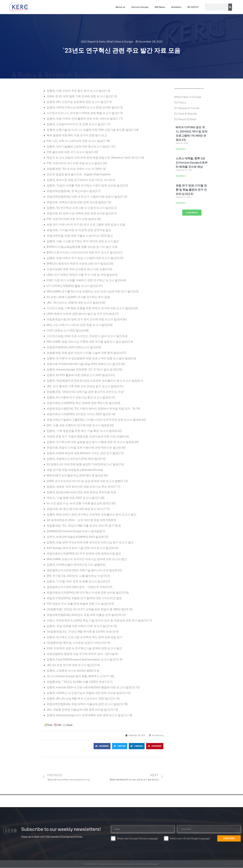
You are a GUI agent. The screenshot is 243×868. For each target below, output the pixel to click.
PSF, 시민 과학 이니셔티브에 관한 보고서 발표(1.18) (78, 141)
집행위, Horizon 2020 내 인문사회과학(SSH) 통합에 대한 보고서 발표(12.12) (93, 687)
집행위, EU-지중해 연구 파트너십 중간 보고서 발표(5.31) (81, 397)
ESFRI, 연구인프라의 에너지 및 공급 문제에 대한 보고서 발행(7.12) (87, 481)
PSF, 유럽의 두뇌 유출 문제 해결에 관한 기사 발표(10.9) (80, 604)
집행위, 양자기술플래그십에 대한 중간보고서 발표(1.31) (81, 146)
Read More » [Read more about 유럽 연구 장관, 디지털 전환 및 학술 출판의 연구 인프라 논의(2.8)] (181, 203)
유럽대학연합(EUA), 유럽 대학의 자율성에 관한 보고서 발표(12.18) (87, 704)
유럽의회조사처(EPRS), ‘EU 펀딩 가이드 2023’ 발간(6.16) (81, 414)
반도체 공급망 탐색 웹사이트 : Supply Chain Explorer (79, 174)
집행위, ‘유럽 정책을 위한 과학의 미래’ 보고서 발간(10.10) (82, 626)
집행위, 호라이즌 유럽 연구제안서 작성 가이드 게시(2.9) (81, 180)
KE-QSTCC (193, 7)
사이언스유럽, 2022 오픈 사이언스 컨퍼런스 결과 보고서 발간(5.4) (87, 336)
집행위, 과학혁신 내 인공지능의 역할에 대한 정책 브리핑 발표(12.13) (89, 693)
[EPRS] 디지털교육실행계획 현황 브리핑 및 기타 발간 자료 (82, 247)
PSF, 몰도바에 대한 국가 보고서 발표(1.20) (72, 152)
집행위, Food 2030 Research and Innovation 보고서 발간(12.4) (84, 659)
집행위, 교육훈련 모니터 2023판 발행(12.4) (73, 671)
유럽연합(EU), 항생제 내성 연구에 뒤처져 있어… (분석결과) (82, 654)
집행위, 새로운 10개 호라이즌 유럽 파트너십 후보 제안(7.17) (83, 487)
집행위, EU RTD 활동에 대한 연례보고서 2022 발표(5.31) (81, 375)
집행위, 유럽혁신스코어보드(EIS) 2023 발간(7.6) (76, 459)
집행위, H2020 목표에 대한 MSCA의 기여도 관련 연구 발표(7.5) (85, 453)
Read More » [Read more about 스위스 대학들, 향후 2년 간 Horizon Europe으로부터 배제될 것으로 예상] (181, 176)
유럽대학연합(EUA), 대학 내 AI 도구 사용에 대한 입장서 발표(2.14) (87, 197)
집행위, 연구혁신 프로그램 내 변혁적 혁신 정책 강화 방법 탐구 (85, 637)
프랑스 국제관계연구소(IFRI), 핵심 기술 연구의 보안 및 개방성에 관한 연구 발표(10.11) (99, 620)
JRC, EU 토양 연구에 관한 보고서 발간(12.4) (73, 665)
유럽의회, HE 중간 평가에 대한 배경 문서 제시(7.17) (78, 509)
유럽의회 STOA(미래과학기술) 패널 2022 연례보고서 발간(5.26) (86, 364)
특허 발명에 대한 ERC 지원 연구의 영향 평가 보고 (77, 135)
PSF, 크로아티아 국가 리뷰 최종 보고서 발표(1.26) (77, 163)
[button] (102, 746)
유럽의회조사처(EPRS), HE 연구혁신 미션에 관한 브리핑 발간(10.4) (88, 593)
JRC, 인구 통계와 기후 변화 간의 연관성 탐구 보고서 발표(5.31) (85, 386)
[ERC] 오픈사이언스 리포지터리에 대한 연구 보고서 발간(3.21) (85, 252)
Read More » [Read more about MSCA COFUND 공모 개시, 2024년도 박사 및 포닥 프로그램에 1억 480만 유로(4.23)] (181, 149)
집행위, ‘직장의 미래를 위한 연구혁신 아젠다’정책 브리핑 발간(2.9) (87, 185)
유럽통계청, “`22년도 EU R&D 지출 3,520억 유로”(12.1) (80, 682)
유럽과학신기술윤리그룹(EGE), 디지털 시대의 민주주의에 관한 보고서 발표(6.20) (96, 420)
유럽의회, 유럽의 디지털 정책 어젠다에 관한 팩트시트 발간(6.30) (86, 448)
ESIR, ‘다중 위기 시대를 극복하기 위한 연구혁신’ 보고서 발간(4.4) (86, 280)
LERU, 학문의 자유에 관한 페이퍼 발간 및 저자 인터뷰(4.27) (83, 314)
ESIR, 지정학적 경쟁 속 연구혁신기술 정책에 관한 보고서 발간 (84, 648)
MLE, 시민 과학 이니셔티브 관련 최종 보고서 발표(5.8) (80, 325)
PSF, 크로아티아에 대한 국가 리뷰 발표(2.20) (74, 219)
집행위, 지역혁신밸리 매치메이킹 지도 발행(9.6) (76, 565)
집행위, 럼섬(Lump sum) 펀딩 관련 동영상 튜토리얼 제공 (81, 492)
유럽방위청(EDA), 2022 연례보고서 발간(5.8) (74, 347)
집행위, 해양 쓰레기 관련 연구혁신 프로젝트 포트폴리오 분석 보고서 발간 (92, 514)
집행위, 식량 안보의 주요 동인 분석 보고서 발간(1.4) (78, 91)
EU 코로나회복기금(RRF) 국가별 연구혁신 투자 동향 (78, 297)
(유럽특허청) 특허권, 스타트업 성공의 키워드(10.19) (78, 643)
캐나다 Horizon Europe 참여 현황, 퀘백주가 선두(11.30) (80, 676)
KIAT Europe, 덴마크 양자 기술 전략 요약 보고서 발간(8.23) (82, 548)
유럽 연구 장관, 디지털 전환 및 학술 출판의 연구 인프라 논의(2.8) (191, 190)
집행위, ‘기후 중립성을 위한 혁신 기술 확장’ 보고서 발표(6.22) (84, 431)
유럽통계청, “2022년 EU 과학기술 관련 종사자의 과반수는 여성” (85, 392)
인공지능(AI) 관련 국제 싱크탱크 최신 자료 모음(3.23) (79, 269)
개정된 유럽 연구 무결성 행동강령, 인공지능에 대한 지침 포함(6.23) (88, 436)
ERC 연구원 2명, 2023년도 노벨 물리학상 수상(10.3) (78, 576)
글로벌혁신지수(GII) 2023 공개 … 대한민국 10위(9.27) (80, 587)
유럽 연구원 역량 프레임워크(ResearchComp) (75, 470)
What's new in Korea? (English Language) (190, 839)
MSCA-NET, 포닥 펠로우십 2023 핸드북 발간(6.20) (77, 475)
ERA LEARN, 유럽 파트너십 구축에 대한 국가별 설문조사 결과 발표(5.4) (90, 342)
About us (120, 7)
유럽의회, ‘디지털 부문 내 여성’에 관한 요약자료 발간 (79, 230)
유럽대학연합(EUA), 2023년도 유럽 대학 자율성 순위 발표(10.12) (86, 615)
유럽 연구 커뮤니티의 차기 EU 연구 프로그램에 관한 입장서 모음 (86, 225)
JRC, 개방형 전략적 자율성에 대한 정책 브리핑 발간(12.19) (82, 710)
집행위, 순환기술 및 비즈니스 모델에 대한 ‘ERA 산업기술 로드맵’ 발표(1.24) (93, 130)
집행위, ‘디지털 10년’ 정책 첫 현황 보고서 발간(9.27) (78, 581)
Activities (176, 7)
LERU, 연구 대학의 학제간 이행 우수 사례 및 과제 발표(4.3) (82, 275)
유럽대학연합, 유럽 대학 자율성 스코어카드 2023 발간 (80, 236)
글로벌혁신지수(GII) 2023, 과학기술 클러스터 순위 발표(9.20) (84, 570)
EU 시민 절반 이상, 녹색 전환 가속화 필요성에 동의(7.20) (81, 503)
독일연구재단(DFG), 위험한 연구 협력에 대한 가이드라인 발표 (84, 598)
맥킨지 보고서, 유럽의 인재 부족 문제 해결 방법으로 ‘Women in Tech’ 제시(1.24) (95, 158)
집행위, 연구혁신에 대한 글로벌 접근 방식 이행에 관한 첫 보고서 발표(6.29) (93, 442)
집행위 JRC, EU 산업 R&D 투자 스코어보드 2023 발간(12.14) (83, 698)
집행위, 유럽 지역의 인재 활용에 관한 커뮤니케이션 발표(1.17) (85, 119)
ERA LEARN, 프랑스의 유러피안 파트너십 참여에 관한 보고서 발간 (87, 559)
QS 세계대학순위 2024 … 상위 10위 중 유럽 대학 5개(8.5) (81, 520)
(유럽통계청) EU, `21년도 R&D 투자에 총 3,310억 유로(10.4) (83, 632)
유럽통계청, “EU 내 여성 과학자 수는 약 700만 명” (77, 169)
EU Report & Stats (94, 42)
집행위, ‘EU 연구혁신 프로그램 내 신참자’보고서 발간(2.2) (82, 208)
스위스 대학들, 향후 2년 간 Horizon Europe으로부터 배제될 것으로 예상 (192, 163)
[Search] (230, 7)
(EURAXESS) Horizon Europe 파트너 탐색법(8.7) (76, 531)
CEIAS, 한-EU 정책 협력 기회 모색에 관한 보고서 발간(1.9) (82, 96)
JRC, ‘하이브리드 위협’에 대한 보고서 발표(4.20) (76, 303)
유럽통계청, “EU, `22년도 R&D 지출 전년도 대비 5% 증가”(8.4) (84, 526)
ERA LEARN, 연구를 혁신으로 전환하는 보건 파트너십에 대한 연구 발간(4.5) (93, 291)
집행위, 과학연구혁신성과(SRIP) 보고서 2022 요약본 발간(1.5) (85, 107)
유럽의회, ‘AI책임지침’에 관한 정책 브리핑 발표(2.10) (79, 202)
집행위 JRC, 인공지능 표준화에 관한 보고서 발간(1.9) (79, 102)
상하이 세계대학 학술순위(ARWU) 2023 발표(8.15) (77, 537)
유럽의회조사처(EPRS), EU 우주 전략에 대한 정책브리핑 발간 (84, 553)
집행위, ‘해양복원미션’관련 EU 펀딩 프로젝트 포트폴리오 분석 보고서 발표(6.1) (95, 381)
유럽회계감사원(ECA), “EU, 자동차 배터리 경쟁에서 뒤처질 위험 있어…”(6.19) (93, 409)
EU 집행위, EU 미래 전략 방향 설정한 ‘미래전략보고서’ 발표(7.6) (85, 464)
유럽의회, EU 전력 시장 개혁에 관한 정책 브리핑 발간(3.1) (82, 213)
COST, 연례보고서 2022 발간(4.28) (68, 330)
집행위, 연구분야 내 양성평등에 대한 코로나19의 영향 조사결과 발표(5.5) (91, 358)
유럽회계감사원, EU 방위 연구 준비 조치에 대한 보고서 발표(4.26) (87, 319)
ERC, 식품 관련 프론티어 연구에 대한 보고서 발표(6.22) (80, 425)
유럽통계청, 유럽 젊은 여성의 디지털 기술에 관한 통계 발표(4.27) (86, 353)
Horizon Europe (140, 7)
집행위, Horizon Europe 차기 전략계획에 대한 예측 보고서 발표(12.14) (89, 715)
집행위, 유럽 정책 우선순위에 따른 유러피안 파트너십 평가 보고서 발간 (90, 542)
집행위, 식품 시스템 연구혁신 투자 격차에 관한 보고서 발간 (83, 241)
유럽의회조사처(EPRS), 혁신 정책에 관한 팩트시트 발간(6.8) (83, 403)
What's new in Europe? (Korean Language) (137, 839)
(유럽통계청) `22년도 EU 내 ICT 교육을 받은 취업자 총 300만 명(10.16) (90, 609)
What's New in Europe (120, 42)
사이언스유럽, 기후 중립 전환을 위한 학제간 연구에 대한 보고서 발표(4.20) (92, 308)
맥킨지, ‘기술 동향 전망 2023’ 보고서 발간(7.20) (75, 498)
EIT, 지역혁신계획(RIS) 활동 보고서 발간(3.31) (75, 286)
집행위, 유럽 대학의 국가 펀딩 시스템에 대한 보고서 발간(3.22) (85, 258)
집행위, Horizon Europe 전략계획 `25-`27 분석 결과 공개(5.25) (84, 369)
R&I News (160, 7)
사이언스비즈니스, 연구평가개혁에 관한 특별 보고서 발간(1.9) (85, 113)
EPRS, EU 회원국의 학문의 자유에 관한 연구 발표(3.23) (80, 264)
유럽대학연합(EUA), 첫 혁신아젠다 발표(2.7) (74, 191)
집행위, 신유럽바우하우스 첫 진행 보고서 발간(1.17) (78, 124)
